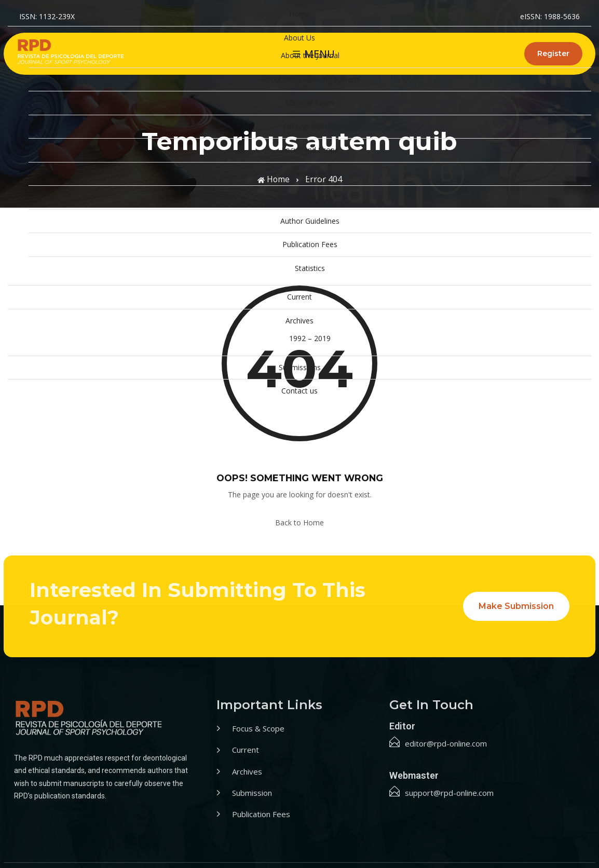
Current (299, 297)
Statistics (310, 268)
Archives (299, 321)
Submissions (300, 367)
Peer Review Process (310, 197)
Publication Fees (310, 244)
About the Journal (310, 55)
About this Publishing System (310, 79)
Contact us (299, 391)
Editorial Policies (310, 126)
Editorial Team (310, 103)
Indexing (310, 174)
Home (299, 14)
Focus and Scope (310, 150)
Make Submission (516, 606)
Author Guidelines (310, 221)
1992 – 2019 (310, 338)
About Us (299, 38)
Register (553, 53)
